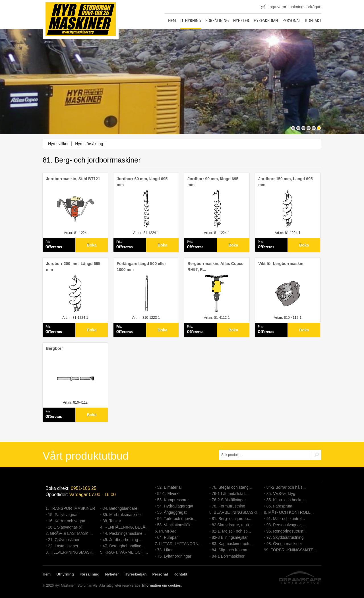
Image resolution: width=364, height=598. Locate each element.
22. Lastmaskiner (63, 546)
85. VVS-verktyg (281, 494)
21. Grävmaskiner (64, 540)
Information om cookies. (162, 585)
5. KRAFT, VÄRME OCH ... (124, 552)
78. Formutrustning (229, 506)
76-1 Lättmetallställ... (230, 494)
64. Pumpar (167, 537)
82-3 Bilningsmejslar (230, 537)
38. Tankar (112, 521)
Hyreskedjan (266, 20)
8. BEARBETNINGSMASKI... (235, 512)
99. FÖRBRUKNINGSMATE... (290, 550)
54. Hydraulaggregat (175, 506)
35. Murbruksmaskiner (122, 515)
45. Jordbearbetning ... (123, 540)
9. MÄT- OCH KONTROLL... (289, 512)
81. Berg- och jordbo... (232, 519)
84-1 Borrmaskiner (228, 556)
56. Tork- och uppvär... (177, 519)
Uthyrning (191, 20)
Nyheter (241, 20)
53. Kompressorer (173, 500)
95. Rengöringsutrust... (287, 531)
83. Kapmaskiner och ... (233, 544)
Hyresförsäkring (89, 144)
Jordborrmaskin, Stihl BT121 (73, 179)
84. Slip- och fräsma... (231, 550)
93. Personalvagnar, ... (286, 525)
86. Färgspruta (279, 506)
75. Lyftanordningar (174, 556)
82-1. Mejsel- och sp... (231, 531)
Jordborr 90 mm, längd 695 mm (213, 182)
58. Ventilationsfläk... (175, 525)
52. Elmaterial (169, 487)
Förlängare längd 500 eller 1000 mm (141, 267)
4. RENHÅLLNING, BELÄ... (124, 527)
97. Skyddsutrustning (285, 537)
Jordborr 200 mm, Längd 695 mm (73, 267)
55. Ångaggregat (172, 512)
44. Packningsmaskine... (124, 533)
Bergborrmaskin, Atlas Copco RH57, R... (215, 267)
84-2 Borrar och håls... (286, 487)
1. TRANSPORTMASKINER (70, 508)
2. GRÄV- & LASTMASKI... (69, 533)
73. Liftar (165, 550)
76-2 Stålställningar (229, 500)
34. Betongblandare (120, 508)
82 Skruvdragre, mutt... (232, 525)
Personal (291, 20)
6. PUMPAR (165, 531)
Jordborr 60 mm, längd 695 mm (142, 182)
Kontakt (313, 20)
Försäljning (217, 20)
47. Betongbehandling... (124, 546)
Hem (172, 20)
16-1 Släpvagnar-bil (65, 527)
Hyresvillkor (58, 144)
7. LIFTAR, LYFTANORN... (178, 544)
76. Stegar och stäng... (232, 487)
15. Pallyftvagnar (63, 515)
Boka (92, 245)
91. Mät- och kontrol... (286, 519)
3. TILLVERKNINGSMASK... (71, 552)
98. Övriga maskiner (284, 544)
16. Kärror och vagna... (68, 521)
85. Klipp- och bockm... (287, 500)
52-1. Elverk (168, 494)
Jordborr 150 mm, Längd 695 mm (285, 182)
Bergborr (54, 348)
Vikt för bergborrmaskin (281, 264)
